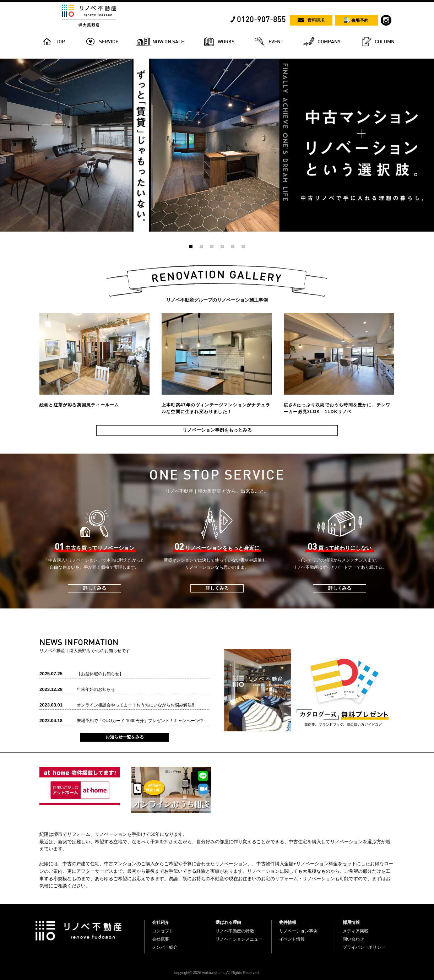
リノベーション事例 (298, 931)
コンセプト (163, 931)
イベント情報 (292, 939)
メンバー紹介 (165, 947)
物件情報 (288, 922)
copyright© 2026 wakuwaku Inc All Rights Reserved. (217, 973)
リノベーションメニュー (239, 939)
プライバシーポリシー (364, 947)
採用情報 (351, 922)
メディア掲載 (356, 931)
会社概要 (161, 939)
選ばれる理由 (228, 922)
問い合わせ (353, 939)
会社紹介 (161, 922)
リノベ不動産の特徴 (235, 931)
